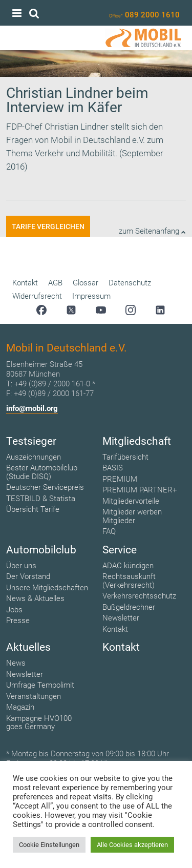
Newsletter (121, 618)
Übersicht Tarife (33, 509)
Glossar (86, 283)
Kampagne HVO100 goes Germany (39, 723)
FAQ (109, 531)
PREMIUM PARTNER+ (140, 490)
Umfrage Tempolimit (40, 685)
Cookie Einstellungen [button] (49, 845)
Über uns (21, 566)
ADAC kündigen (128, 566)
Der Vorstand (28, 576)
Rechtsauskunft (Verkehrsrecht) (129, 581)
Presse (18, 621)
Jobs (14, 610)
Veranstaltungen (34, 696)
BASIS (113, 468)
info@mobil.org (32, 408)
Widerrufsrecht (37, 296)
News (16, 663)
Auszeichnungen (34, 457)
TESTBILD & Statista (41, 499)
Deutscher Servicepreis (45, 487)
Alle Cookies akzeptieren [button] (132, 845)
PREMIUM (120, 479)
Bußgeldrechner (129, 607)
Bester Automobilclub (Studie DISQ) (42, 472)
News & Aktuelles (35, 598)
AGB (55, 283)
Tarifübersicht (125, 457)
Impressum (91, 296)
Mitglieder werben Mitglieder (132, 516)
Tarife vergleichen (48, 226)
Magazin (20, 707)
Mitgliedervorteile (131, 501)
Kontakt (25, 283)
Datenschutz (130, 283)
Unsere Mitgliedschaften (47, 588)
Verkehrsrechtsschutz (139, 596)
